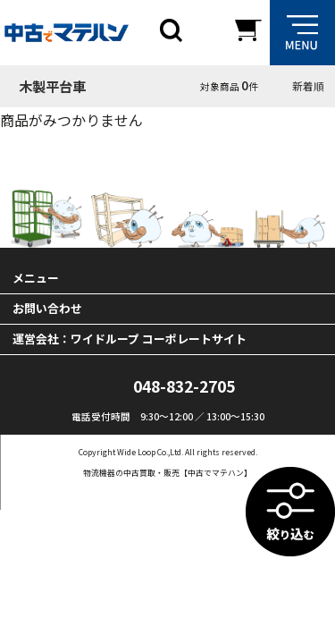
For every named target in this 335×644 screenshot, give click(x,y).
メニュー (36, 278)
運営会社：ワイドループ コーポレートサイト (130, 339)
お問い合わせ (47, 308)
